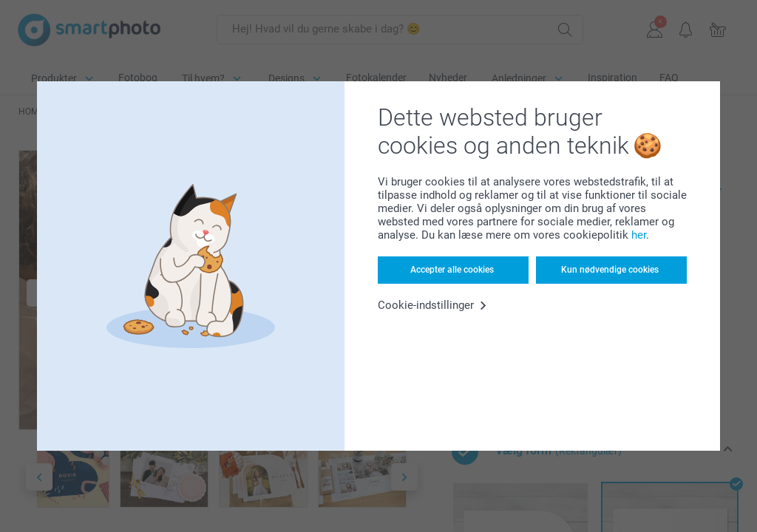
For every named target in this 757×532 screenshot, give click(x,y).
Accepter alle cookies (452, 270)
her (639, 235)
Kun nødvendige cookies (610, 270)
